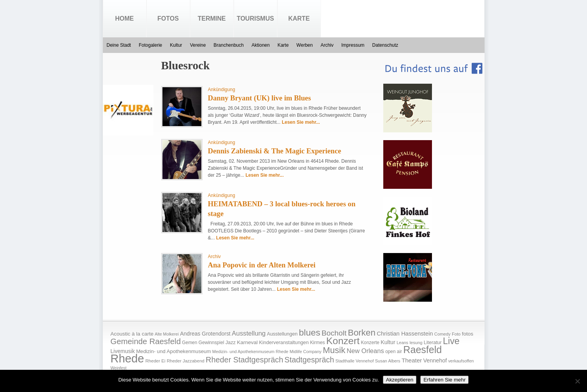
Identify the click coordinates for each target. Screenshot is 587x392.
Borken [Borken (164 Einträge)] (362, 333)
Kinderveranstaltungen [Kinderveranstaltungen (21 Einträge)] (284, 342)
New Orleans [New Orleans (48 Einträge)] (365, 351)
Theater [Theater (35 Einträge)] (412, 360)
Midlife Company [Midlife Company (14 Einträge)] (306, 352)
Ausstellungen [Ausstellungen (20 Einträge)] (282, 334)
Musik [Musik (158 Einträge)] (334, 350)
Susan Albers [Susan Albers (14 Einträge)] (388, 361)
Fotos (168, 18)
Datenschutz (385, 45)
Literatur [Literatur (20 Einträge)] (433, 343)
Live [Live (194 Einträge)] (451, 341)
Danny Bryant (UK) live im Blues (260, 98)
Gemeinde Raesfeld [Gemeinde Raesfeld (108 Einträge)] (146, 341)
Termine (212, 18)
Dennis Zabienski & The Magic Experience (275, 151)
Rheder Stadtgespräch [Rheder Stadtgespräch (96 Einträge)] (244, 360)
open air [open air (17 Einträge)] (394, 352)
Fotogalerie (150, 45)
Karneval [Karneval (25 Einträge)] (247, 342)
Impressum (353, 45)
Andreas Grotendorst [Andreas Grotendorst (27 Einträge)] (205, 334)
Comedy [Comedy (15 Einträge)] (442, 334)
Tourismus (256, 18)
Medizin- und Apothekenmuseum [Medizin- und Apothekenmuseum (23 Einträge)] (173, 351)
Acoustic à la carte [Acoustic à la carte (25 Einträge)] (132, 334)
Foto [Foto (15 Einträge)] (456, 334)
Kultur (176, 45)
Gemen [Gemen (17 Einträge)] (189, 343)
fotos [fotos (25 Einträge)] (468, 334)
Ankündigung (222, 90)
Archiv (327, 45)
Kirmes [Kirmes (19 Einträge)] (317, 343)
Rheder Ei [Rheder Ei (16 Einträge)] (155, 361)
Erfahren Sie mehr (444, 380)
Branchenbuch (228, 45)
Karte (299, 18)
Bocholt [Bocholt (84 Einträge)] (334, 333)
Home (125, 18)
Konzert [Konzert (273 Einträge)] (343, 341)
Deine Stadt (119, 45)
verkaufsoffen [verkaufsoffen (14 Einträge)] (461, 361)
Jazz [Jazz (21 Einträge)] (231, 342)
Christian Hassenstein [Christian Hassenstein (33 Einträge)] (405, 334)
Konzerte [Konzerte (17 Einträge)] (370, 343)
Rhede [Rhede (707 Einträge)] (127, 358)
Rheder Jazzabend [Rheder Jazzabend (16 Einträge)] (186, 361)
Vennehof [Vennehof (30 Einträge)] (435, 360)
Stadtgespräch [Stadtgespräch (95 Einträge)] (309, 360)
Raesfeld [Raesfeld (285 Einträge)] (422, 350)
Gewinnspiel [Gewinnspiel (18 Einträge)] (212, 343)
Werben (305, 45)
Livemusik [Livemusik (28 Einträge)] (123, 351)
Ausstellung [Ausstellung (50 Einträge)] (249, 333)
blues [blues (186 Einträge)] (309, 332)
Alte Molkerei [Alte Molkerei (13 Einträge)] (167, 334)
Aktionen (261, 45)
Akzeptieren (400, 380)
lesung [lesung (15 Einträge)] (416, 343)
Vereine (198, 45)
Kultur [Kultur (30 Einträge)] (388, 342)
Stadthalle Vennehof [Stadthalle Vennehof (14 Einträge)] (354, 361)
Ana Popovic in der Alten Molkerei (262, 265)
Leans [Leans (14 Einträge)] (402, 343)
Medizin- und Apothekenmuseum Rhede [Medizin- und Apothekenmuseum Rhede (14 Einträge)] (250, 352)
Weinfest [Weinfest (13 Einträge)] (119, 368)
